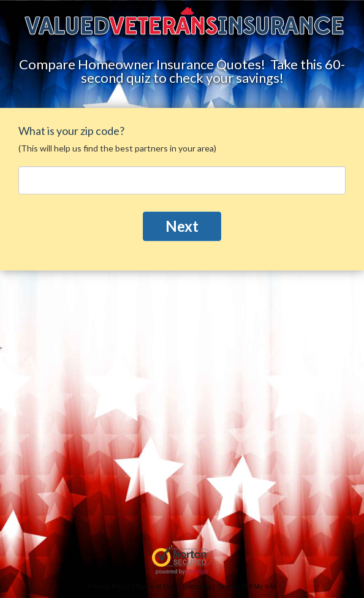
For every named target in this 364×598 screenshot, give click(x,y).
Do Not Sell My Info (247, 586)
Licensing (196, 586)
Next (182, 226)
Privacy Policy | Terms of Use (131, 586)
